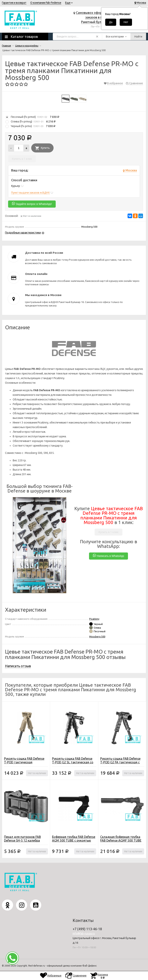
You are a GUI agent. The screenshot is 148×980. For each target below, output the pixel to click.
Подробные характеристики (23, 233)
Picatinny (94, 619)
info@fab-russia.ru (84, 933)
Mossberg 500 (97, 636)
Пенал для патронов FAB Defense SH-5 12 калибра (22, 839)
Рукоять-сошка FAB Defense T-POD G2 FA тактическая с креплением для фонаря (120, 762)
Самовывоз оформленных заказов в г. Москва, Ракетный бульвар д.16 (95, 17)
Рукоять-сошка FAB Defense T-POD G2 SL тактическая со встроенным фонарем (73, 762)
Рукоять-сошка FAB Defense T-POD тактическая (24, 760)
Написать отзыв (18, 666)
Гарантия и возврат (14, 3)
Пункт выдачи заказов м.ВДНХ (30, 193)
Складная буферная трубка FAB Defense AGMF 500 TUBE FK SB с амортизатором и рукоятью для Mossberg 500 (121, 842)
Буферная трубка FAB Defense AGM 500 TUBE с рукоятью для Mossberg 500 (74, 840)
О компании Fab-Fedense (46, 3)
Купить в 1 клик (22, 159)
